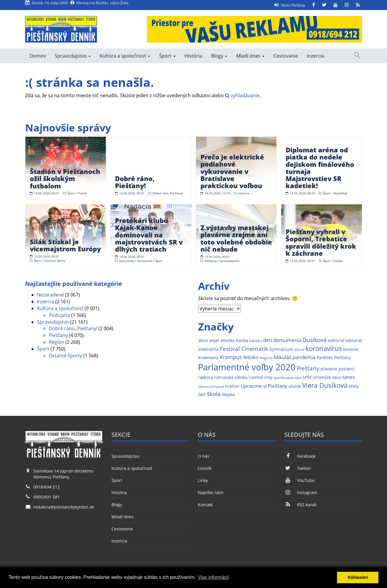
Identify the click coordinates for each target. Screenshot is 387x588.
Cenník (205, 468)
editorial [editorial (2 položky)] (336, 341)
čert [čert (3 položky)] (202, 394)
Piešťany (58, 335)
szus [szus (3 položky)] (337, 377)
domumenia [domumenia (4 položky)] (287, 340)
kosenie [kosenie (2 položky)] (351, 349)
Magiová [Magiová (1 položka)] (266, 358)
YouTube (299, 480)
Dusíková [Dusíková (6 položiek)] (315, 340)
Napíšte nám (210, 492)
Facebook (300, 456)
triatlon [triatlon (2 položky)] (232, 386)
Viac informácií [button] (214, 577)
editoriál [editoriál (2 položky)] (354, 341)
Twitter (298, 468)
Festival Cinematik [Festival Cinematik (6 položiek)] (244, 349)
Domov (38, 56)
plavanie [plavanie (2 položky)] (329, 369)
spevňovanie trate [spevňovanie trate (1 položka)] (288, 378)
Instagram (301, 492)
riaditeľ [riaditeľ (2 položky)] (256, 377)
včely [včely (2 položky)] (353, 386)
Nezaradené (50, 295)
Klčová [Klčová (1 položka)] (299, 350)
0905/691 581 (47, 497)
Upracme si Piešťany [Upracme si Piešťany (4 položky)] (264, 386)
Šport (167, 56)
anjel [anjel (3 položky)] (214, 340)
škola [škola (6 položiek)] (214, 394)
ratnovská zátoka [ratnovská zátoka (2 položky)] (231, 377)
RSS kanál (300, 505)
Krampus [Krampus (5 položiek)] (231, 357)
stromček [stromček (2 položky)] (322, 377)
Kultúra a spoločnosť (125, 56)
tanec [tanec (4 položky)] (349, 377)
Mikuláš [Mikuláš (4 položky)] (282, 357)
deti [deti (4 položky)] (268, 340)
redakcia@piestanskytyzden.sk (64, 507)
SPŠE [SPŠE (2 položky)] (307, 377)
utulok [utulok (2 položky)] (295, 386)
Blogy (219, 56)
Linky (203, 480)
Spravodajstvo (73, 56)
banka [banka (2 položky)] (242, 341)
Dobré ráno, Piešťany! (73, 328)
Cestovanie (286, 56)
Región (56, 342)
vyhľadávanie (242, 95)
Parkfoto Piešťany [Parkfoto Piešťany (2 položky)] (334, 358)
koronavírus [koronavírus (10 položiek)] (324, 348)
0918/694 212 (47, 487)
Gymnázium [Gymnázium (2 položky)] (281, 349)
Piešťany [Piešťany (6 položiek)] (308, 368)
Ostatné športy (65, 356)
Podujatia (59, 315)
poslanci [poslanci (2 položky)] (347, 369)
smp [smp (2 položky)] (268, 377)
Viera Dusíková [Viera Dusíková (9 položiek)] (325, 385)
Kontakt (205, 505)
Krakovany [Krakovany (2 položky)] (208, 358)
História (193, 56)
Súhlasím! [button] (358, 577)
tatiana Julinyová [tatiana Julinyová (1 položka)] (211, 387)
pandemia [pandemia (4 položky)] (304, 357)
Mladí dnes (250, 56)
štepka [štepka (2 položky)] (228, 395)
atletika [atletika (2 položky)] (227, 341)
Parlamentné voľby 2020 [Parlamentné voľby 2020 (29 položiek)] (247, 367)
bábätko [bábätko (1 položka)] (256, 341)
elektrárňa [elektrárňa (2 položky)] (208, 349)
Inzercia (315, 56)
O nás (204, 456)
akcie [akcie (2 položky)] (203, 341)
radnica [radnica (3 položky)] (206, 377)
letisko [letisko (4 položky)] (251, 357)
